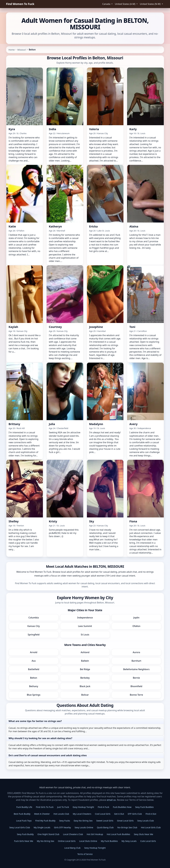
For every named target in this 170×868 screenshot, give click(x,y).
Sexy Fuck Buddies (144, 807)
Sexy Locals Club (146, 821)
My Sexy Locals (129, 841)
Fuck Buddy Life (24, 807)
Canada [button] (107, 4)
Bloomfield (136, 686)
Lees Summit (85, 626)
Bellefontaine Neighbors (136, 669)
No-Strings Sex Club (127, 827)
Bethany (34, 686)
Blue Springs (34, 695)
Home (12, 50)
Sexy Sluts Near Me (144, 834)
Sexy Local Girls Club (20, 827)
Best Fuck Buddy (22, 814)
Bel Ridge (85, 669)
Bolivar (85, 695)
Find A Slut (151, 814)
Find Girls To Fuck (45, 807)
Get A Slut (119, 814)
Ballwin (85, 661)
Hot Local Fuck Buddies (118, 834)
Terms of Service (85, 854)
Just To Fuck (63, 807)
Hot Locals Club (61, 814)
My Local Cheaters (82, 814)
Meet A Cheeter (42, 814)
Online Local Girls (67, 841)
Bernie (136, 678)
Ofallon (136, 626)
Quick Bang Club (105, 827)
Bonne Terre (136, 695)
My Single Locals (42, 827)
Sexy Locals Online (84, 827)
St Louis (85, 635)
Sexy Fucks (65, 821)
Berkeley (85, 678)
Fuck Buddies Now (122, 807)
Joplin (136, 618)
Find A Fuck (104, 807)
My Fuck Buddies (109, 841)
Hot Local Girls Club (151, 827)
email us (111, 800)
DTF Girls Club (135, 814)
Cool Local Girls (103, 814)
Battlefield (34, 669)
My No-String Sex (45, 841)
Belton (34, 678)
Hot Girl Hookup (95, 834)
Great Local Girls (125, 821)
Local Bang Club (72, 848)
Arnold (34, 652)
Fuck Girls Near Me (24, 841)
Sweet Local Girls (105, 821)
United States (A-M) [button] (125, 4)
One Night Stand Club (48, 834)
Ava (34, 661)
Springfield (34, 635)
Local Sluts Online (88, 841)
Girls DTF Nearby (62, 827)
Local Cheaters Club (73, 834)
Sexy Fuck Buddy (25, 834)
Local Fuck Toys (24, 821)
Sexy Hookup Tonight (95, 848)
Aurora (136, 652)
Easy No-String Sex (83, 821)
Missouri (22, 50)
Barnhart (136, 661)
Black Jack (85, 686)
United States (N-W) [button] (151, 4)
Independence (85, 618)
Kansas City (34, 626)
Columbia (34, 618)
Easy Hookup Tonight (83, 807)
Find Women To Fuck (20, 4)
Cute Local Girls (148, 841)
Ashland (85, 652)
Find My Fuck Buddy (45, 821)
